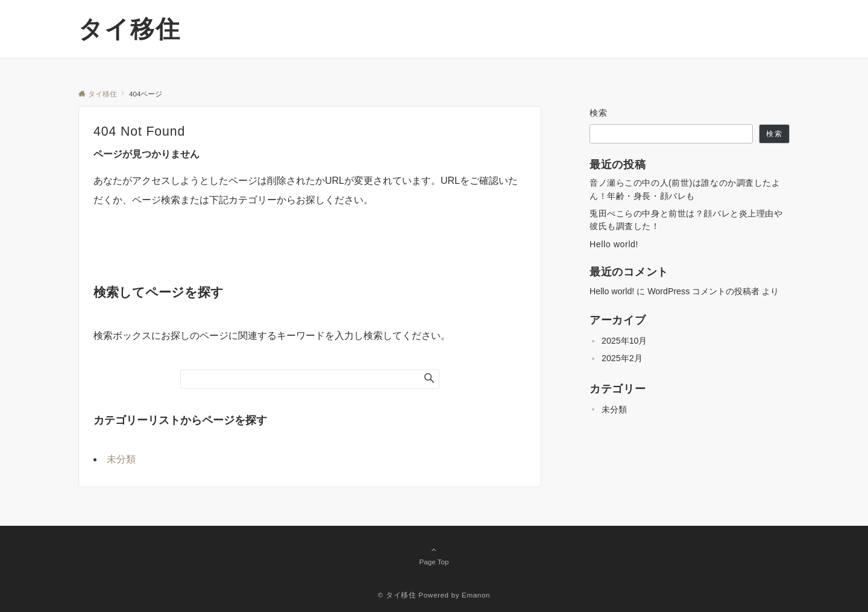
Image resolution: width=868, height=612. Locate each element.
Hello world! (614, 244)
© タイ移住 (397, 595)
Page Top (434, 555)
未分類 (121, 459)
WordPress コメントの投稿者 (703, 291)
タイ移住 (130, 29)
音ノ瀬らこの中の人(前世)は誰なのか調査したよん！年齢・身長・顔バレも (685, 189)
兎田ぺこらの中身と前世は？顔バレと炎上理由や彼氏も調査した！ (686, 220)
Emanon (476, 595)
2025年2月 (622, 358)
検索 (599, 113)
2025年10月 (624, 341)
